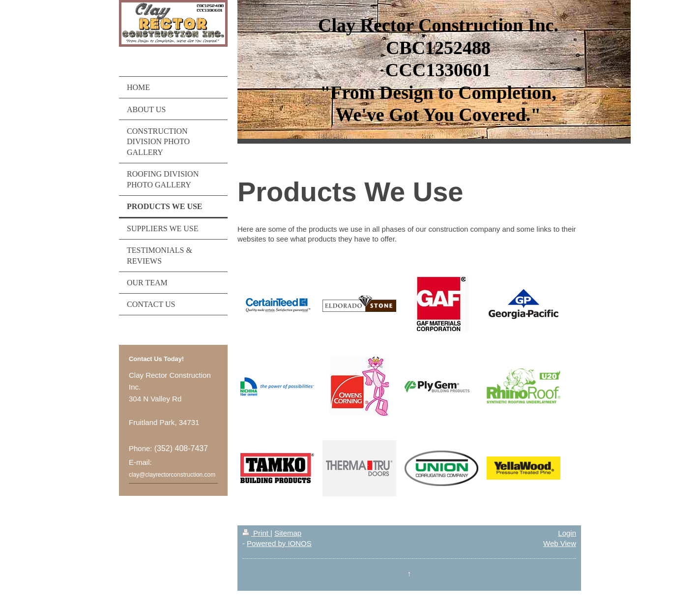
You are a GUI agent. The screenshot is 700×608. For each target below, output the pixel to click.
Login (567, 533)
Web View (560, 543)
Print (256, 533)
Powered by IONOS (279, 543)
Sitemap (288, 533)
